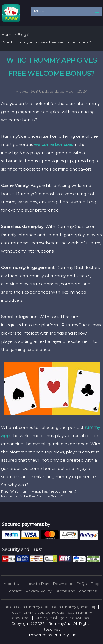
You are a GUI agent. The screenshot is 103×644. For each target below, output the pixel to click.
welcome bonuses (53, 144)
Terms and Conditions (76, 591)
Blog (95, 584)
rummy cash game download (62, 618)
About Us (13, 584)
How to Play (37, 584)
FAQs (81, 584)
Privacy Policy (38, 591)
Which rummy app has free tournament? (43, 491)
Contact (14, 591)
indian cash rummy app (26, 607)
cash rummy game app (74, 607)
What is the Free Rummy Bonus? (36, 496)
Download (62, 584)
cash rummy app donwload (38, 612)
